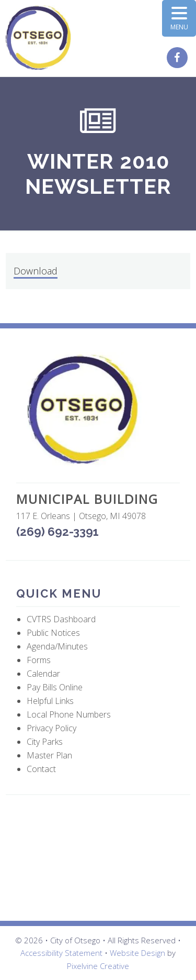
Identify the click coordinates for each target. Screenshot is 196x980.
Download (36, 271)
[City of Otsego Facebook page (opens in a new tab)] (178, 58)
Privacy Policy (51, 728)
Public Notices (53, 633)
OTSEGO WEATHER (98, 858)
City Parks (45, 742)
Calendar (43, 674)
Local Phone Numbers (69, 714)
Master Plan (49, 755)
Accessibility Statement (61, 953)
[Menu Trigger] (179, 18)
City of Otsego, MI (38, 38)
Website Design (137, 953)
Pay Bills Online (55, 687)
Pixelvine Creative (98, 966)
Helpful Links (50, 701)
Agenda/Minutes (57, 646)
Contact (41, 769)
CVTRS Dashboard (61, 619)
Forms (39, 660)
